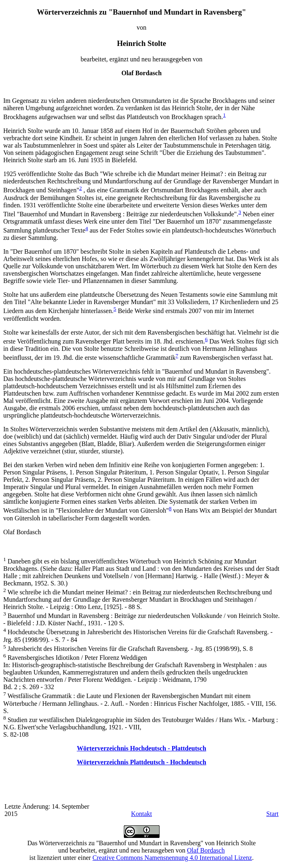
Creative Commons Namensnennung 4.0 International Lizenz (172, 858)
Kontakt (142, 814)
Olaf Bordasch (206, 850)
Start (272, 814)
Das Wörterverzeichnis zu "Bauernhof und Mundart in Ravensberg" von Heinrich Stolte (141, 843)
